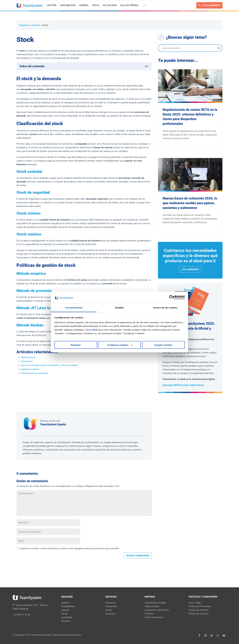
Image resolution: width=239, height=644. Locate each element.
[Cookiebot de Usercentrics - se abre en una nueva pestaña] (171, 297)
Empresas (110, 614)
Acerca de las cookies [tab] (165, 307)
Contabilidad (68, 606)
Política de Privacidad (200, 606)
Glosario (36, 25)
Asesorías (111, 603)
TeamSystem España (53, 424)
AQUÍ (95, 330)
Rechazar (76, 345)
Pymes (109, 610)
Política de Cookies (199, 614)
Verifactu (149, 614)
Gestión (65, 603)
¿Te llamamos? (211, 5)
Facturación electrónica (157, 610)
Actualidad (67, 617)
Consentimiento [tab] (74, 307)
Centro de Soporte (154, 617)
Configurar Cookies (120, 345)
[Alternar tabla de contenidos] (145, 66)
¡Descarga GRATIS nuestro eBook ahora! (183, 385)
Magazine (24, 25)
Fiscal (64, 614)
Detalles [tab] (120, 307)
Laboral (65, 610)
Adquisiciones (152, 606)
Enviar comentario (138, 556)
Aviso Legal (195, 603)
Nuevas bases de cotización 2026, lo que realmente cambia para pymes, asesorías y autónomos (190, 203)
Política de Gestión (198, 610)
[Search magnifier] (219, 48)
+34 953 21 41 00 (21, 615)
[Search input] (189, 48)
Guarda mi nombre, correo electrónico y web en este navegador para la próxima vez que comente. (70, 548)
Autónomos (111, 606)
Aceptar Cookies (163, 345)
